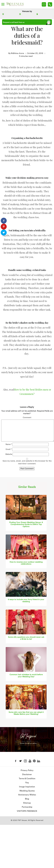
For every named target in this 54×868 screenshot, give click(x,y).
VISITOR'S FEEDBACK (27, 811)
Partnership (27, 807)
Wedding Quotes (27, 791)
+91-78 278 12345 (50, 4)
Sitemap (27, 803)
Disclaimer (27, 774)
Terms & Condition (27, 779)
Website (9, 454)
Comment (27, 418)
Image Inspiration (27, 787)
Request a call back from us (27, 23)
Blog (27, 799)
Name (9, 444)
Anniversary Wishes (27, 795)
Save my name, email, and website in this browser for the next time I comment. (27, 462)
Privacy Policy (27, 770)
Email (9, 449)
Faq (27, 783)
